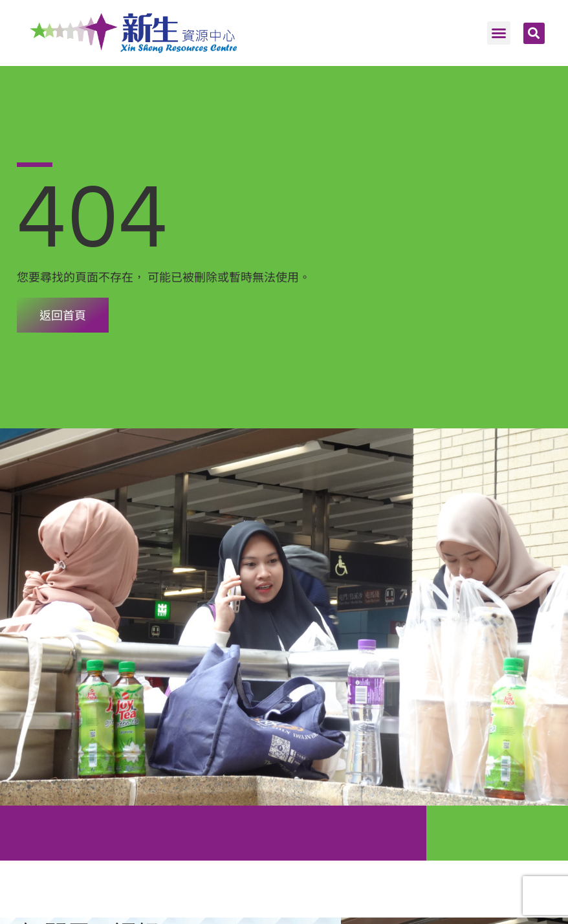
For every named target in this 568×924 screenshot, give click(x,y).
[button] (499, 33)
